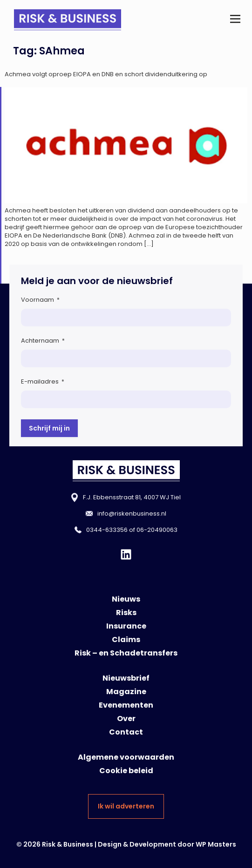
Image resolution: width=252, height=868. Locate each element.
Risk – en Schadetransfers (126, 653)
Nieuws (126, 599)
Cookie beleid (126, 771)
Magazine (126, 692)
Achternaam (43, 341)
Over (126, 719)
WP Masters (216, 844)
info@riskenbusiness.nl (132, 514)
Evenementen (126, 705)
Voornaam (40, 300)
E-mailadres (43, 381)
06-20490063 (157, 530)
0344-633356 (107, 530)
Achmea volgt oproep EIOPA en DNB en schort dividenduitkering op (106, 74)
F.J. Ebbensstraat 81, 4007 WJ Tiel (132, 497)
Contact (126, 732)
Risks (126, 613)
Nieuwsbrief (126, 678)
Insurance (126, 626)
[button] (235, 20)
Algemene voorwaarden (126, 757)
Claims (126, 639)
